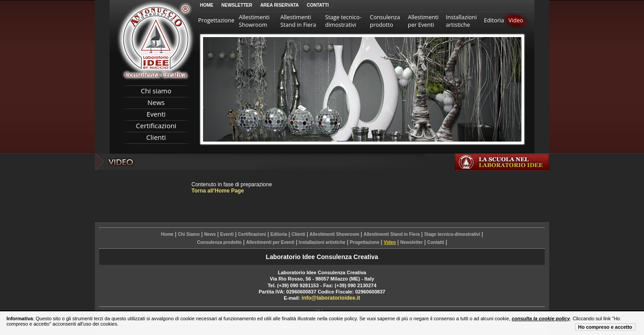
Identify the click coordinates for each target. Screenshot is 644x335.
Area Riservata (280, 5)
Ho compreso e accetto (605, 327)
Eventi (156, 114)
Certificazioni (156, 126)
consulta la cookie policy (541, 318)
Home (207, 5)
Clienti (156, 137)
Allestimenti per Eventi (423, 21)
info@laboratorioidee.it (331, 298)
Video (516, 20)
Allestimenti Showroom (254, 21)
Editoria (494, 20)
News (156, 102)
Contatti (318, 5)
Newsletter (237, 5)
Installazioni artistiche (461, 21)
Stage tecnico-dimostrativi (343, 21)
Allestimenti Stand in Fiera (298, 21)
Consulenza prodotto (385, 21)
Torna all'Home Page (218, 191)
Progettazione (216, 20)
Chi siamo (156, 91)
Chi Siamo (189, 234)
